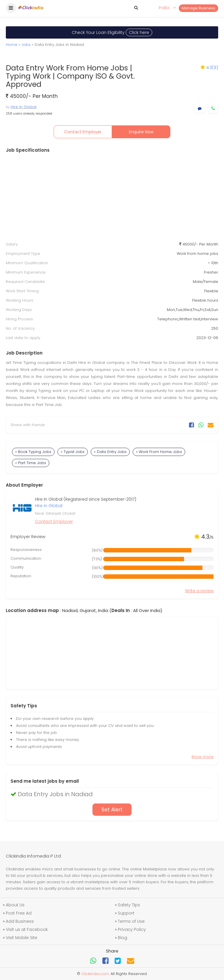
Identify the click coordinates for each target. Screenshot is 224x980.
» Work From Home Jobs (159, 452)
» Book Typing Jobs (33, 452)
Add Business (20, 921)
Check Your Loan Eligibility (112, 32)
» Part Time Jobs (31, 463)
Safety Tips (129, 905)
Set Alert (112, 810)
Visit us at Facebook (27, 929)
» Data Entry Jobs (110, 452)
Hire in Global (49, 506)
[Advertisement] (112, 197)
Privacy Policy (132, 929)
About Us (15, 905)
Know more (203, 757)
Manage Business (198, 8)
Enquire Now (141, 132)
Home (12, 45)
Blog (123, 938)
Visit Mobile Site (22, 938)
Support (126, 913)
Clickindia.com (95, 974)
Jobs (26, 45)
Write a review (199, 591)
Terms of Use (131, 921)
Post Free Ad (19, 913)
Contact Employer (83, 132)
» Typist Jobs (73, 452)
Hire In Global (23, 107)
